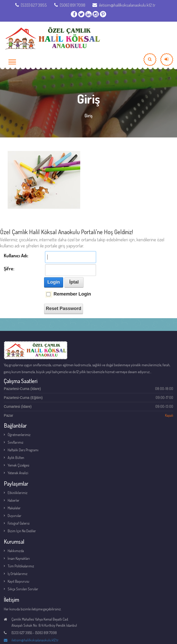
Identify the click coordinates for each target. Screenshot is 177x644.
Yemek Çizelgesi (18, 465)
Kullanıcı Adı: (16, 256)
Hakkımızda (16, 551)
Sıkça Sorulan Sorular (23, 589)
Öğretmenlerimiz (19, 435)
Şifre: (9, 269)
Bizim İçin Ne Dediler (22, 531)
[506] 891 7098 (70, 5)
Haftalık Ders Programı (23, 450)
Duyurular (15, 516)
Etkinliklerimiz (18, 493)
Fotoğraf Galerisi (19, 523)
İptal (74, 282)
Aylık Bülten (16, 458)
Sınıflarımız (16, 442)
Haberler (13, 500)
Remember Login (72, 294)
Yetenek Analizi (18, 473)
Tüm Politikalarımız (21, 566)
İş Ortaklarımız (18, 574)
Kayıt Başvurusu (18, 581)
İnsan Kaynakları (19, 558)
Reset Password (64, 309)
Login (54, 282)
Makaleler (14, 508)
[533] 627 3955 (31, 5)
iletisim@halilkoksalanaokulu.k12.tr (124, 5)
